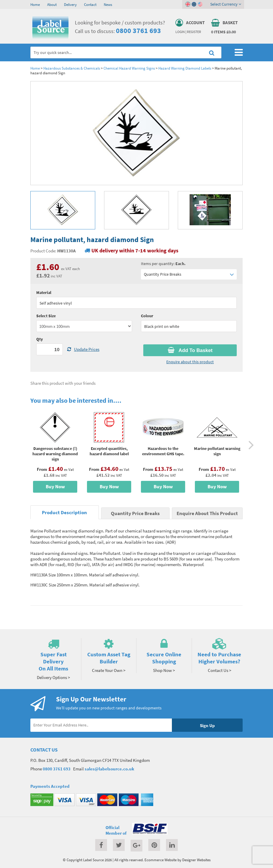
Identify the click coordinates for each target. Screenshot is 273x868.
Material (44, 292)
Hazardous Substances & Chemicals (72, 68)
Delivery (70, 4)
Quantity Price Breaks (189, 274)
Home (35, 4)
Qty (40, 339)
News (108, 4)
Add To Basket (190, 350)
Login (180, 32)
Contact (90, 4)
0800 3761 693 (138, 31)
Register (194, 32)
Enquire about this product (190, 362)
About (52, 4)
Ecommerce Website (161, 860)
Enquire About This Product (207, 513)
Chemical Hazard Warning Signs (129, 68)
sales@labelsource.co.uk (109, 769)
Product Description (64, 513)
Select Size (46, 316)
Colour (147, 316)
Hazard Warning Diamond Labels (185, 68)
